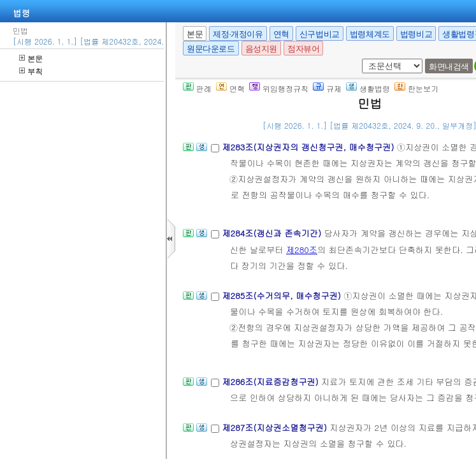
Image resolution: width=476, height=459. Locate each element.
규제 (327, 88)
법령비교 (416, 34)
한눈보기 (416, 88)
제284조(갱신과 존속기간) (273, 233)
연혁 (281, 34)
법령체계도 (370, 34)
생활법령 (368, 88)
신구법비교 (320, 34)
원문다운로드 (211, 49)
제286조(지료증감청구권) (271, 382)
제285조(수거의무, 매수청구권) (283, 295)
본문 (31, 58)
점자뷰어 (303, 49)
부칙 (31, 71)
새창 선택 (360, 59)
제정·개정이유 (238, 34)
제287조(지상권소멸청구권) (276, 427)
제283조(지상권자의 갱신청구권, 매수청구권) (309, 147)
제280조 (302, 250)
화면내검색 (449, 67)
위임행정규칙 (279, 88)
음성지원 (261, 49)
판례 (197, 88)
